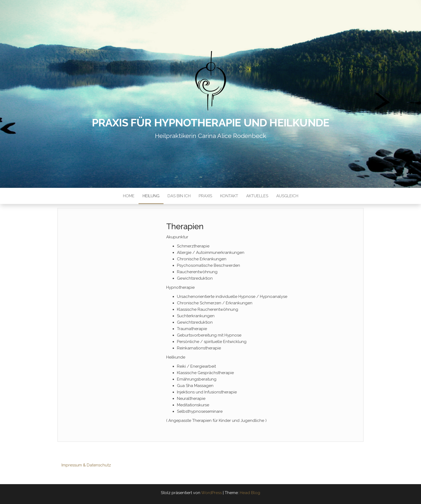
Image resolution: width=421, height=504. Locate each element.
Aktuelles (257, 196)
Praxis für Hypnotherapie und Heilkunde (211, 123)
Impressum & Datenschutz (86, 465)
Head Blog (250, 493)
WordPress (211, 493)
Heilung (151, 196)
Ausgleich (287, 196)
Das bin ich (179, 196)
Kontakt (229, 196)
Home (129, 196)
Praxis (205, 196)
